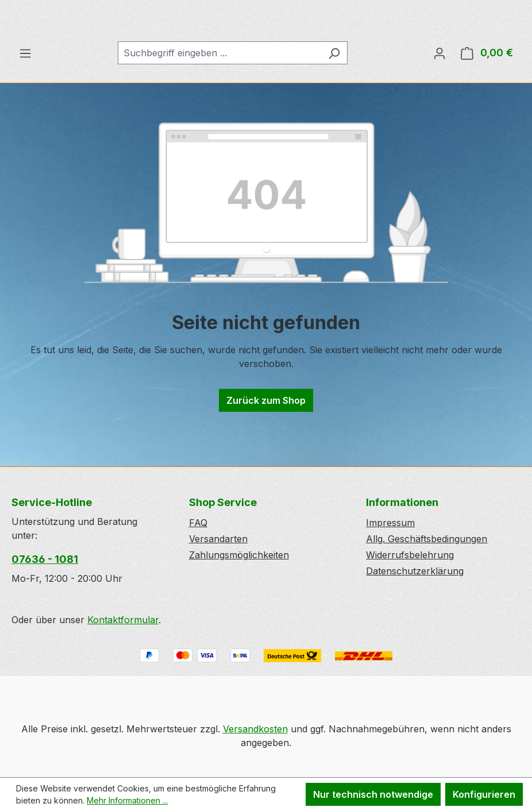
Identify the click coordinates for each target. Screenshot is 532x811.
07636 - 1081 (45, 560)
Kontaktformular (123, 620)
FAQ (198, 523)
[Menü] (25, 96)
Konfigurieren (484, 794)
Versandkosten (255, 729)
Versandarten (218, 539)
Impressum (390, 523)
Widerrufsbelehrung (410, 555)
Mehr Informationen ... (127, 800)
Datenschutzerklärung (415, 571)
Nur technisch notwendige (373, 794)
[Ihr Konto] (440, 96)
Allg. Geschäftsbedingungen (427, 539)
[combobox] (219, 96)
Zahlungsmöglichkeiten (239, 555)
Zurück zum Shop (266, 444)
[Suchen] (334, 96)
